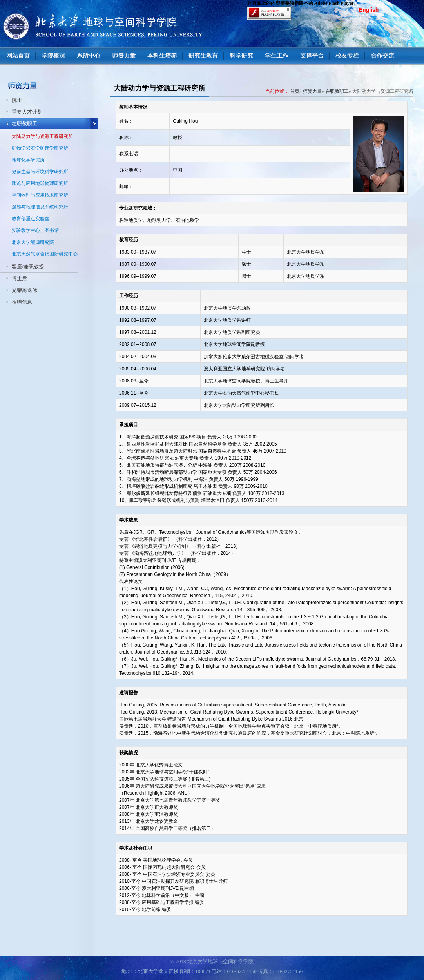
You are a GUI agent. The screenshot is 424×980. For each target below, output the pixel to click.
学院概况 (53, 56)
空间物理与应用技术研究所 (40, 195)
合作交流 (382, 56)
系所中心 (89, 56)
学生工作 (277, 56)
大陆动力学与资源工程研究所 (42, 136)
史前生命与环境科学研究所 (40, 172)
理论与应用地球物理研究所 (40, 183)
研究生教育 (203, 56)
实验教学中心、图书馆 (35, 230)
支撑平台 (312, 56)
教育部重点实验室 (31, 219)
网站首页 (18, 56)
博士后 (19, 278)
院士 (17, 100)
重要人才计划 (27, 112)
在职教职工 (24, 124)
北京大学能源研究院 (33, 242)
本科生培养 (162, 56)
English (369, 10)
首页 (295, 91)
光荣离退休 (24, 290)
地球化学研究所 (28, 160)
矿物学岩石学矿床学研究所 (40, 148)
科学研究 (241, 56)
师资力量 (124, 56)
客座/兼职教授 (28, 267)
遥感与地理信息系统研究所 (40, 207)
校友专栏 (347, 56)
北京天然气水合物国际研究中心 (45, 254)
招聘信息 (22, 302)
